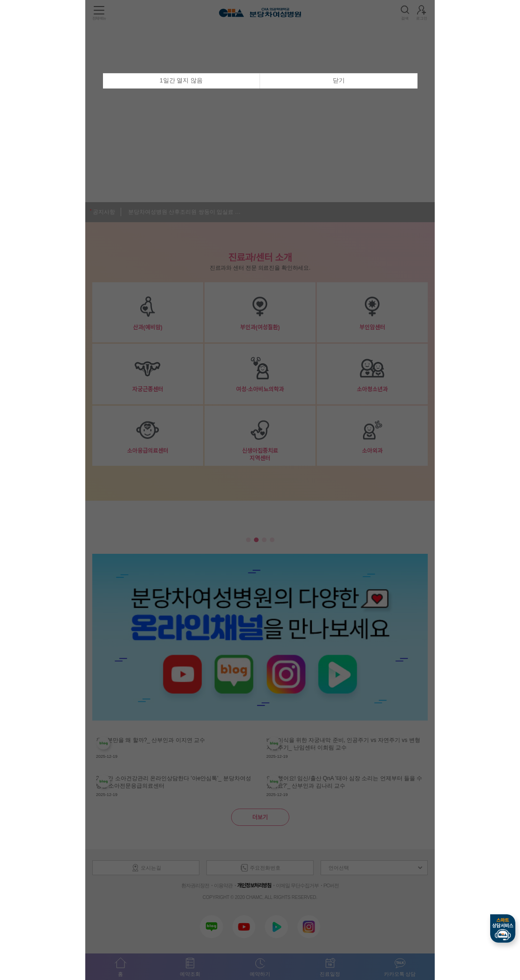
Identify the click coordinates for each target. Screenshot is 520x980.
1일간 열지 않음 (181, 80)
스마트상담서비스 (503, 929)
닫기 (339, 80)
